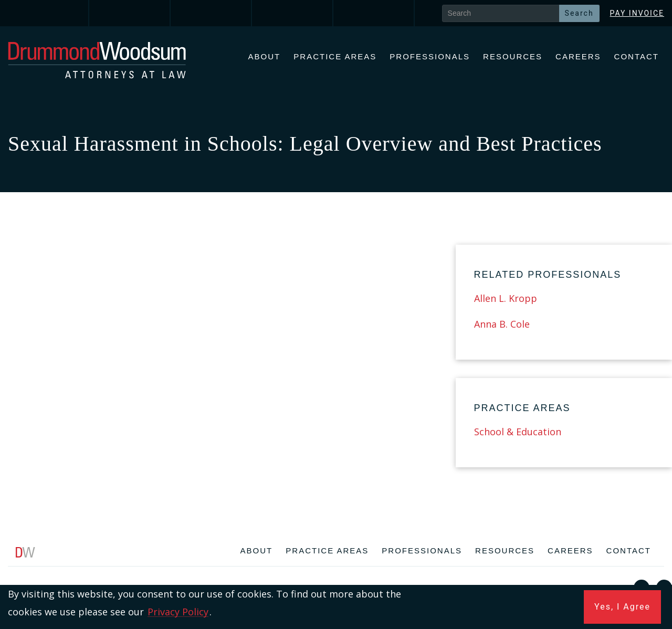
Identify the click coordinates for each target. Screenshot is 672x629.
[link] (49, 13)
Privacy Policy (178, 612)
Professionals (430, 56)
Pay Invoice (637, 13)
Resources (513, 56)
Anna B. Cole (502, 324)
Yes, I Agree (622, 607)
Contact (637, 56)
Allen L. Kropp (506, 298)
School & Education (518, 432)
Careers (578, 56)
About (265, 56)
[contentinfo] (336, 584)
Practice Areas (335, 56)
